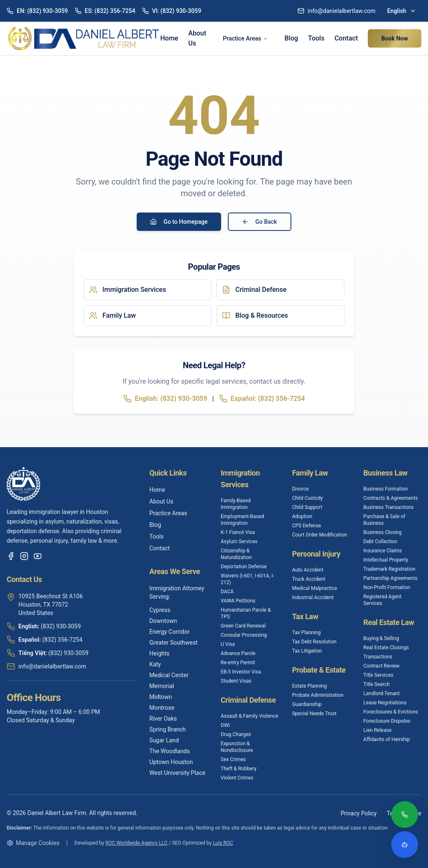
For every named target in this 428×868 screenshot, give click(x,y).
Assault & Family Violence (250, 716)
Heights (159, 653)
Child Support (307, 507)
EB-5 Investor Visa (241, 672)
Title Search (376, 684)
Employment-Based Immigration (242, 520)
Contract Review (381, 666)
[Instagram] (24, 556)
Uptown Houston (171, 762)
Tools (316, 38)
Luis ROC (223, 843)
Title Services (378, 675)
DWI (225, 725)
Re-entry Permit (238, 663)
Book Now (395, 38)
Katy (155, 664)
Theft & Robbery (239, 769)
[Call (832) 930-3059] (405, 816)
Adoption (302, 516)
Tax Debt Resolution (314, 642)
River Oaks (163, 719)
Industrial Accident (313, 597)
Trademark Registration (389, 569)
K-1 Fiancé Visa (238, 532)
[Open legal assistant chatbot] (405, 845)
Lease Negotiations (385, 703)
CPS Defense (307, 526)
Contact (346, 38)
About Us (197, 38)
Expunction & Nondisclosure (237, 747)
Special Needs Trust (314, 714)
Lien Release (377, 730)
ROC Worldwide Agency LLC (136, 843)
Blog (291, 38)
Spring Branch (167, 729)
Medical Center (169, 675)
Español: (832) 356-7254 (262, 399)
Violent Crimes (237, 778)
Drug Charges (236, 734)
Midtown (160, 697)
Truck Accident (309, 579)
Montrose (162, 708)
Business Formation (385, 489)
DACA (227, 592)
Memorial (162, 686)
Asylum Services (239, 542)
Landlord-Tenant (381, 693)
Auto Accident (308, 570)
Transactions (378, 657)
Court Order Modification (320, 535)
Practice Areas (245, 38)
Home (169, 38)
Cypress (160, 610)
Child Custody (308, 498)
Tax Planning (307, 633)
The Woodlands (169, 751)
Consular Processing (244, 635)
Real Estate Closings (386, 648)
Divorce (301, 489)
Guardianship (307, 704)
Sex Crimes (233, 759)
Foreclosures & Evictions (391, 712)
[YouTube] (38, 556)
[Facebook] (11, 556)
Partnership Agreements (390, 578)
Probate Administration (318, 695)
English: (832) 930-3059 (165, 399)
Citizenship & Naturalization (236, 554)
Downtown (163, 621)
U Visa (228, 644)
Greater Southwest (173, 643)
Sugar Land (164, 740)
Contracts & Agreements (390, 498)
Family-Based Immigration (236, 504)
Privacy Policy (359, 813)
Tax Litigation (307, 651)
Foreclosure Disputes (387, 721)
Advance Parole (238, 653)
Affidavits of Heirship (386, 739)
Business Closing (382, 532)
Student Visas (236, 681)
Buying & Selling (381, 638)
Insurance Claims (382, 551)
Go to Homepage (179, 222)
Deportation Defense (244, 567)
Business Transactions (389, 507)
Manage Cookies (33, 843)
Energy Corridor (169, 632)
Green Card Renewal (243, 626)
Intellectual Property (386, 560)
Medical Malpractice (315, 588)
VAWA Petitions (238, 601)
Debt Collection (380, 542)
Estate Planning (310, 686)
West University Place (177, 773)
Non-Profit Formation (387, 587)
